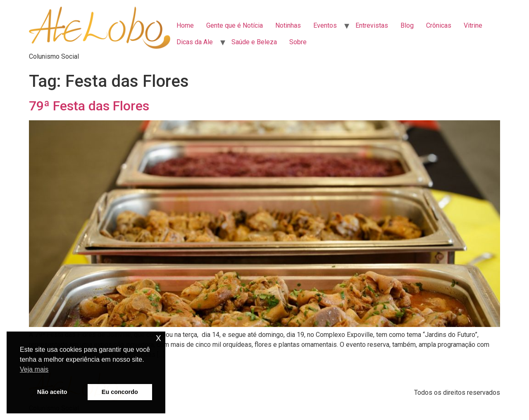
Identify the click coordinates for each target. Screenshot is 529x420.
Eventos (325, 25)
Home (185, 25)
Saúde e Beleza (254, 42)
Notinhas (288, 25)
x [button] (158, 338)
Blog (407, 25)
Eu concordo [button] (120, 392)
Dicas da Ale (195, 42)
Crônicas (439, 25)
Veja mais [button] (34, 369)
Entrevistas (372, 25)
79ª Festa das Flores (89, 106)
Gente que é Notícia (235, 25)
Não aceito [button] (52, 392)
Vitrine (473, 25)
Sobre (298, 42)
